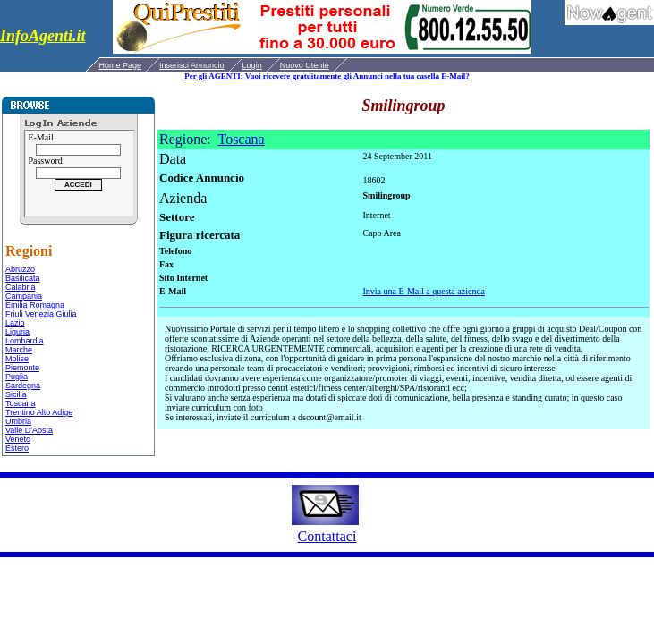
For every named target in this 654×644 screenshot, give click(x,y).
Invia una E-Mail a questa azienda (424, 291)
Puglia (17, 377)
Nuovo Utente (305, 65)
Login (252, 65)
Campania (24, 296)
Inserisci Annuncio (192, 65)
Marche (19, 350)
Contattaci (327, 536)
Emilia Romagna (35, 305)
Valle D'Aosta (29, 430)
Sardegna (23, 386)
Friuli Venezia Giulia (41, 314)
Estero (17, 448)
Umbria (18, 421)
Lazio (15, 323)
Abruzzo (20, 269)
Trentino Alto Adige (39, 412)
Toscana (21, 403)
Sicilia (16, 394)
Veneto (18, 439)
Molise (17, 359)
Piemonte (22, 368)
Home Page (121, 65)
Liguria (17, 332)
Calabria (21, 287)
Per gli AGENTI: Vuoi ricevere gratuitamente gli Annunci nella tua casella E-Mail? (327, 76)
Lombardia (25, 341)
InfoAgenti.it (43, 36)
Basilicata (23, 278)
